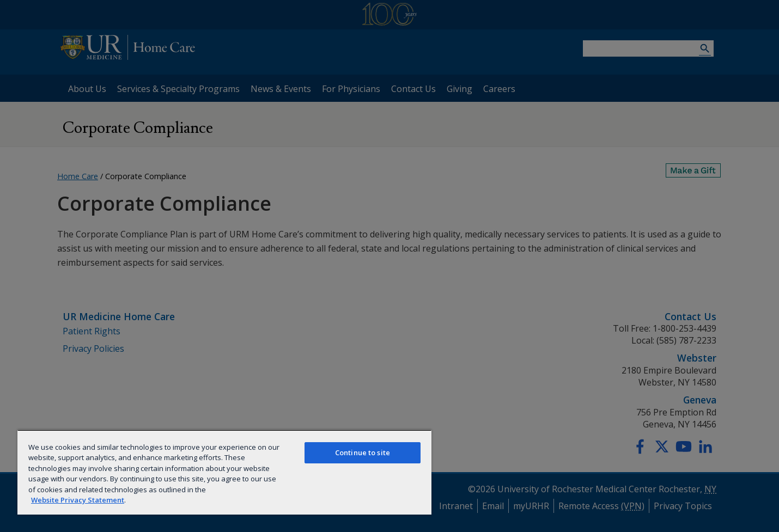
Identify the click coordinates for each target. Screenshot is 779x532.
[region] (224, 472)
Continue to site (363, 452)
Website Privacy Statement (78, 500)
